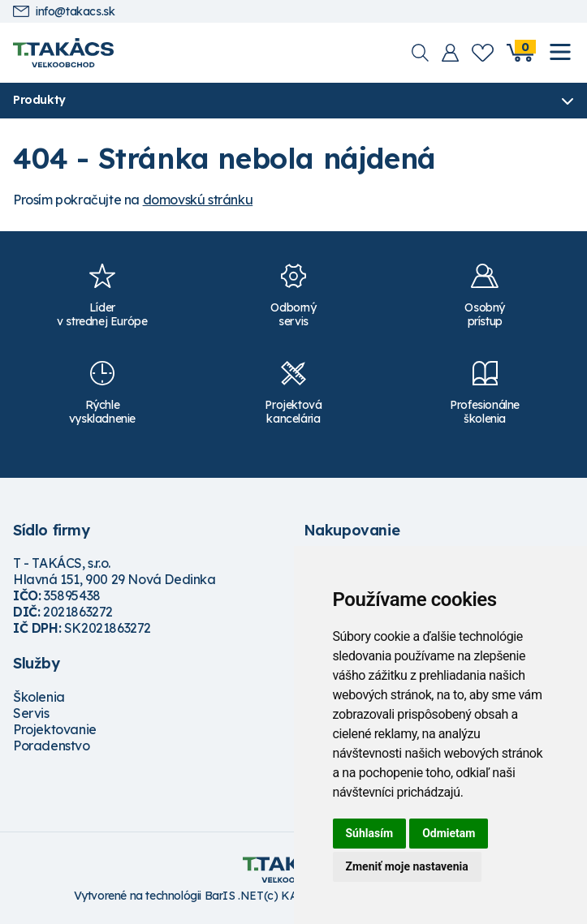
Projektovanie (55, 729)
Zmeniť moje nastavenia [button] (407, 866)
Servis (31, 713)
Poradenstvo (52, 746)
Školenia (39, 697)
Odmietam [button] (449, 833)
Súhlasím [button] (370, 833)
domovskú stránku (198, 200)
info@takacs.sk (64, 12)
